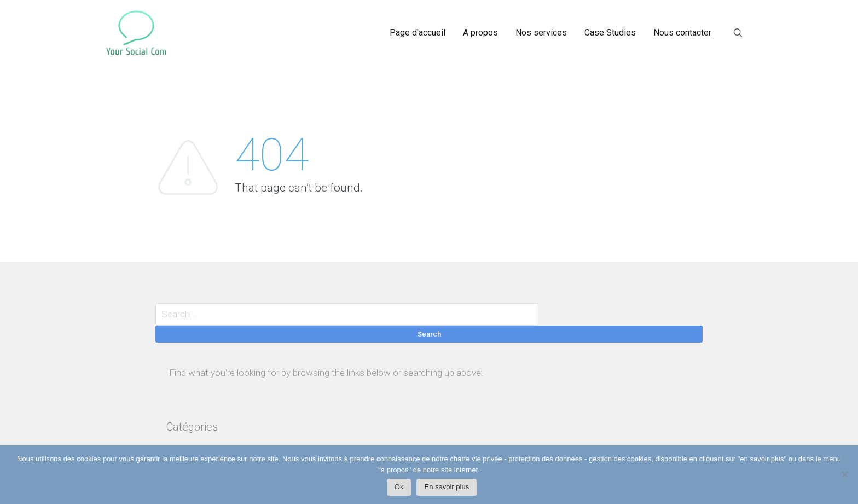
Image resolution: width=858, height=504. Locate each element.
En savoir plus (447, 487)
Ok (399, 487)
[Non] (844, 477)
